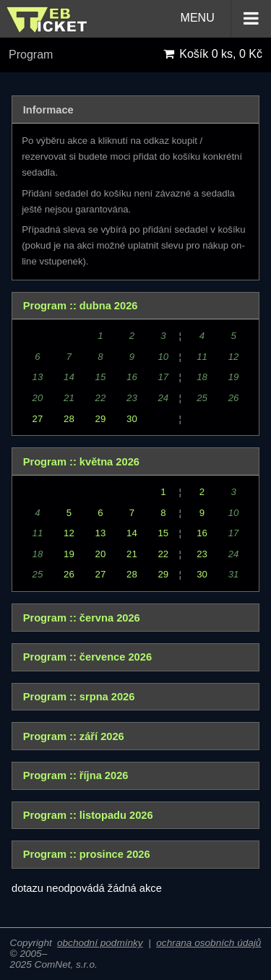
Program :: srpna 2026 (79, 697)
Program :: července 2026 (87, 657)
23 (202, 554)
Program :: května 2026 (81, 462)
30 (132, 419)
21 (132, 554)
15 (164, 533)
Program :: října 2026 (76, 775)
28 (69, 419)
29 (101, 419)
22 (164, 554)
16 (202, 533)
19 (69, 554)
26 (69, 574)
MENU (226, 19)
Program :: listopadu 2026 (88, 815)
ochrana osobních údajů (208, 943)
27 (38, 419)
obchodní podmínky (100, 943)
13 (101, 533)
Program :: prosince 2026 (87, 854)
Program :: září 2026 (74, 736)
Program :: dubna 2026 (81, 306)
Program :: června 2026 (82, 618)
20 (101, 554)
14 (132, 533)
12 (69, 533)
